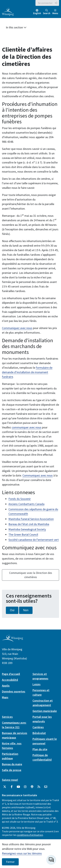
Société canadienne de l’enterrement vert (34, 540)
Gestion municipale (45, 711)
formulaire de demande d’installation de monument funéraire (27, 372)
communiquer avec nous (27, 427)
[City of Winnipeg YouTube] (18, 787)
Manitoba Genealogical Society (27, 529)
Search (47, 12)
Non (26, 610)
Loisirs (37, 684)
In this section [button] (16, 27)
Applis (6, 686)
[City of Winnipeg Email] (46, 787)
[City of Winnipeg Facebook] (12, 787)
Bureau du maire (12, 764)
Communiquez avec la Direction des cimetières (31, 575)
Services (7, 717)
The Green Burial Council (23, 534)
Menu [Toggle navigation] (55, 12)
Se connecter (45, 3)
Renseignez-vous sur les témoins (22, 853)
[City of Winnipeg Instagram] (25, 787)
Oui (12, 610)
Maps (5, 697)
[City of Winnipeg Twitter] (5, 787)
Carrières (38, 727)
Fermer (10, 862)
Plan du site (40, 749)
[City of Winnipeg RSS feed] (39, 787)
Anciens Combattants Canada (26, 504)
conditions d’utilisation (30, 835)
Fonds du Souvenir (20, 499)
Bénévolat (39, 733)
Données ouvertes (14, 691)
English (37, 13)
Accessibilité (10, 680)
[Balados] (32, 787)
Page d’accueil (11, 674)
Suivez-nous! (10, 780)
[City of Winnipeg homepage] (12, 640)
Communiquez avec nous (17, 328)
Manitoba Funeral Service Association (31, 519)
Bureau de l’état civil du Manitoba (29, 524)
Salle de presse (12, 770)
